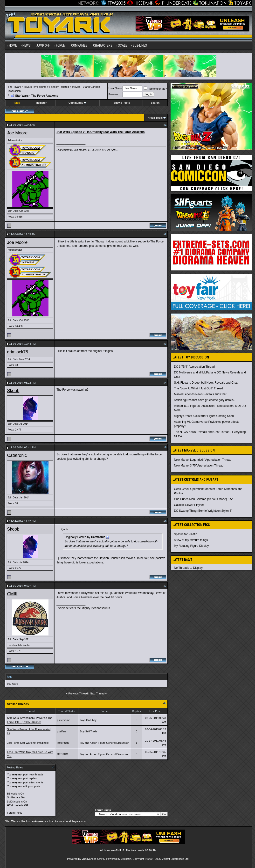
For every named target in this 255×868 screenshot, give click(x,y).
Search (155, 103)
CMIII (12, 594)
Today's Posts (121, 103)
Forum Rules (15, 813)
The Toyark (14, 87)
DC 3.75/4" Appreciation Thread (194, 367)
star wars (12, 684)
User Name (115, 88)
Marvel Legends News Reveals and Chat (200, 394)
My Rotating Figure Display (191, 546)
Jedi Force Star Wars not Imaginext (28, 743)
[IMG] (10, 802)
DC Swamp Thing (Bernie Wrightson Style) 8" (203, 511)
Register (41, 103)
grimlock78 (17, 352)
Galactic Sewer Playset (189, 505)
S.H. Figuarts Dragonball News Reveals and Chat (206, 383)
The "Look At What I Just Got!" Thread (198, 388)
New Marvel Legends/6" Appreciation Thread (203, 460)
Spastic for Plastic (185, 534)
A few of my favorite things (191, 540)
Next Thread (97, 693)
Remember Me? (155, 89)
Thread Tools (154, 118)
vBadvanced (89, 859)
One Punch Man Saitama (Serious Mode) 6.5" (203, 499)
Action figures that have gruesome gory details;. (204, 400)
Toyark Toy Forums (35, 87)
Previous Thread (78, 693)
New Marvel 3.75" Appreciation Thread (199, 466)
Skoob (13, 391)
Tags (9, 677)
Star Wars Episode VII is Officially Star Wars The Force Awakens (100, 132)
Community (78, 103)
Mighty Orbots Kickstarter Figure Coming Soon (204, 416)
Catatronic (17, 455)
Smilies (11, 797)
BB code (12, 794)
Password (114, 94)
